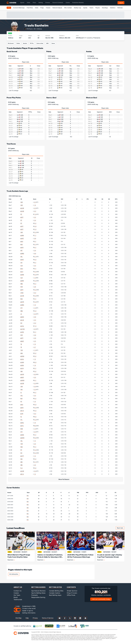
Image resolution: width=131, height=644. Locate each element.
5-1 (35, 241)
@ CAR (22, 208)
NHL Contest (68, 8)
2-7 (35, 347)
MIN (22, 462)
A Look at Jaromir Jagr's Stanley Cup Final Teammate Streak (110, 556)
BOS (22, 244)
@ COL (22, 326)
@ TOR (22, 296)
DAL (22, 257)
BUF (22, 399)
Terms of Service (48, 618)
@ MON (22, 380)
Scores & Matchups (19, 8)
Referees (120, 8)
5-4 (35, 438)
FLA (22, 468)
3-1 (35, 299)
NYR (22, 287)
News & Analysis (57, 8)
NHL (9, 8)
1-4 (35, 205)
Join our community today (101, 599)
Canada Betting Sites (56, 591)
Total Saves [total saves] (11, 144)
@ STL (22, 426)
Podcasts (35, 595)
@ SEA (22, 365)
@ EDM (22, 356)
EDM (22, 429)
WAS (22, 284)
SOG (47, 43)
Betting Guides (38, 587)
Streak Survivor (72, 591)
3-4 (35, 387)
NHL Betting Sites (14, 574)
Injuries (85, 8)
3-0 (35, 226)
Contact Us (18, 591)
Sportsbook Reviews (38, 591)
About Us (18, 587)
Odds (37, 8)
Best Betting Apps (55, 595)
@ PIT (22, 217)
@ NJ (22, 241)
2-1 (35, 244)
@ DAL (22, 423)
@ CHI (22, 368)
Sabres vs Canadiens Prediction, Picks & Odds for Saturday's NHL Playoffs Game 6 (50, 556)
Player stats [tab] (26, 62)
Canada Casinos (55, 593)
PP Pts (32, 43)
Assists (25, 43)
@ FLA (22, 411)
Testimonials (18, 600)
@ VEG (22, 332)
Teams (91, 8)
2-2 (35, 202)
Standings (105, 8)
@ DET (22, 238)
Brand (16, 597)
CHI (21, 263)
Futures (48, 8)
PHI (28, 496)
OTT (22, 308)
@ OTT (22, 456)
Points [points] (49, 51)
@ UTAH (23, 329)
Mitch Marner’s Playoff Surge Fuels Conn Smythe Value (19, 556)
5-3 (35, 260)
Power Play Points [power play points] (14, 98)
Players (98, 8)
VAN (22, 371)
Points (18, 43)
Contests (71, 587)
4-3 (35, 272)
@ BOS (22, 317)
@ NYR (22, 302)
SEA (22, 459)
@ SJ (22, 269)
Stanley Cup (77, 8)
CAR (22, 202)
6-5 (35, 426)
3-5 (35, 320)
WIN (22, 465)
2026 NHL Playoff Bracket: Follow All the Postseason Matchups (80, 556)
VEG (22, 390)
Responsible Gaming (38, 597)
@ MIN (22, 281)
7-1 (35, 235)
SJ (21, 393)
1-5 (35, 344)
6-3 (35, 362)
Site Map (18, 618)
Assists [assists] (89, 51)
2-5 (35, 341)
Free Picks (30, 8)
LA (21, 314)
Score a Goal (40, 43)
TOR (22, 350)
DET (22, 250)
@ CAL (22, 359)
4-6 (35, 253)
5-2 (35, 223)
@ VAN (22, 362)
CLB (22, 266)
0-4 (35, 323)
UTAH (22, 293)
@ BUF (22, 341)
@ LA (22, 272)
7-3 (35, 326)
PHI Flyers (30, 29)
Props (42, 8)
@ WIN (22, 235)
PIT (21, 214)
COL (22, 396)
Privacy (35, 618)
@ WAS (22, 253)
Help (27, 618)
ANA (22, 353)
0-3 (35, 211)
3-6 (35, 238)
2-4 (35, 220)
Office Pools (71, 595)
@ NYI (22, 247)
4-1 (35, 247)
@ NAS (22, 435)
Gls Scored (11, 43)
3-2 (35, 229)
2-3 (35, 208)
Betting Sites (55, 587)
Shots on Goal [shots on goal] (91, 98)
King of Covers (72, 593)
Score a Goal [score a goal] (51, 98)
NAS (22, 447)
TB (21, 344)
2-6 (35, 287)
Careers (16, 593)
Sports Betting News (38, 593)
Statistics (113, 8)
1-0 (35, 214)
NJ (21, 417)
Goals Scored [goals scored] (12, 51)
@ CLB (22, 320)
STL (22, 420)
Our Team (17, 595)
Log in (121, 3)
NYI (21, 323)
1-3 (35, 305)
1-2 (35, 278)
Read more (121, 528)
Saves (53, 43)
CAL (22, 441)
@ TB (22, 414)
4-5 (35, 329)
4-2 (35, 311)
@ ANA (22, 275)
